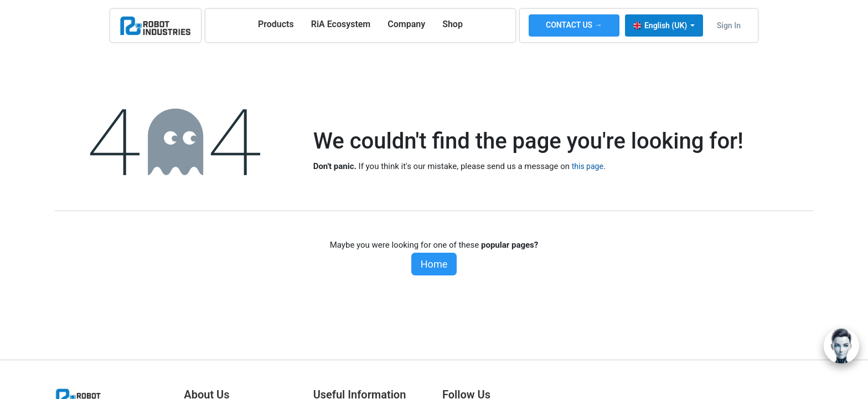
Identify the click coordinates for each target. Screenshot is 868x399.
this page (588, 166)
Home (434, 264)
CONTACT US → (574, 25)
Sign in (729, 25)
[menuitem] (276, 24)
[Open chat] (841, 346)
